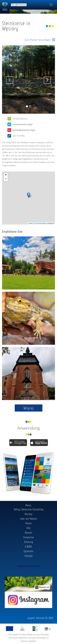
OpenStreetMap (41, 223)
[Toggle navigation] (51, 5)
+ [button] (6, 175)
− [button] (6, 179)
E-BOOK (28, 546)
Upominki (28, 551)
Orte (29, 528)
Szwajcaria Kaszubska (29, 566)
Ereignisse (29, 537)
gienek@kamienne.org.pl (24, 130)
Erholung (29, 542)
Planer (29, 523)
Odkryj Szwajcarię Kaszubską (29, 509)
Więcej (29, 408)
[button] (27, 106)
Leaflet (30, 223)
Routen (28, 532)
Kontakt (29, 556)
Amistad (40, 618)
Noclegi (29, 514)
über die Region (29, 519)
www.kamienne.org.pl (23, 124)
